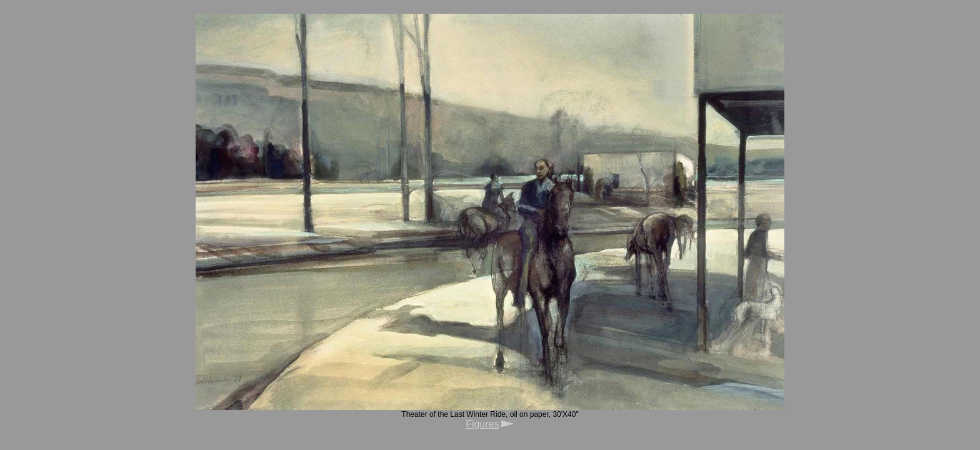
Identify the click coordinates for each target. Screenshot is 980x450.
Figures (482, 424)
